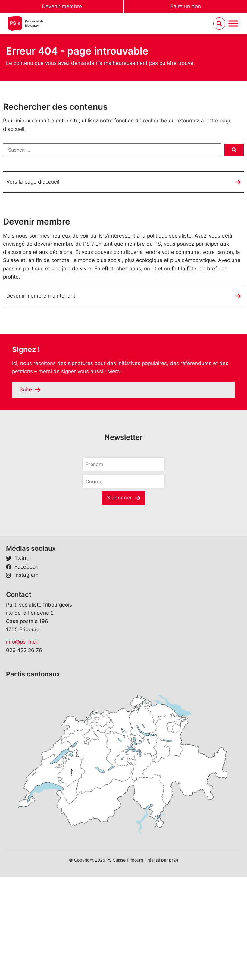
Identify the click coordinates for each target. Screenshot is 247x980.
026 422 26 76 (24, 650)
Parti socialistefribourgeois (34, 23)
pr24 (174, 860)
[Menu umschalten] (233, 24)
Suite (26, 389)
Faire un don (186, 6)
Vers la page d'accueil (33, 182)
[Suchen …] (112, 150)
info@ (13, 642)
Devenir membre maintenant (41, 296)
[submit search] (234, 150)
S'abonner (119, 498)
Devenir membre (62, 6)
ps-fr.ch (29, 642)
